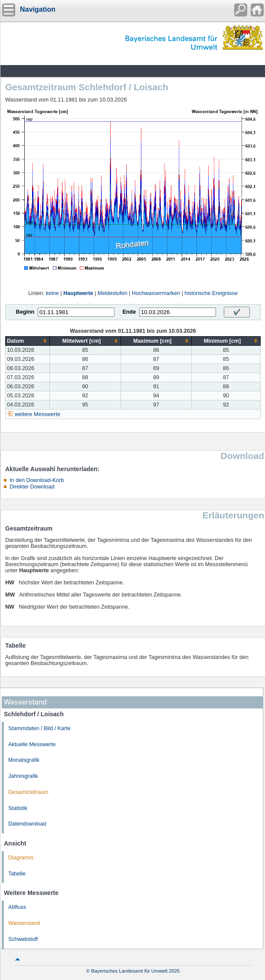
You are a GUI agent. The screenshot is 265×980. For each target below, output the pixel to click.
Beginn (25, 312)
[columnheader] (28, 341)
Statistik (18, 808)
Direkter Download (32, 487)
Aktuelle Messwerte (32, 744)
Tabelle (17, 874)
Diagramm (21, 858)
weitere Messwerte (38, 414)
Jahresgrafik (23, 776)
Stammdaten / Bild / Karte (39, 728)
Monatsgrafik (24, 760)
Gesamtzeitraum (28, 792)
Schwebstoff (23, 939)
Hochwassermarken (156, 293)
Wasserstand (24, 923)
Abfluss (17, 907)
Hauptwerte (78, 293)
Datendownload (27, 824)
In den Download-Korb (37, 480)
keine (52, 293)
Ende (129, 312)
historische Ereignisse (211, 293)
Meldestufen (113, 293)
